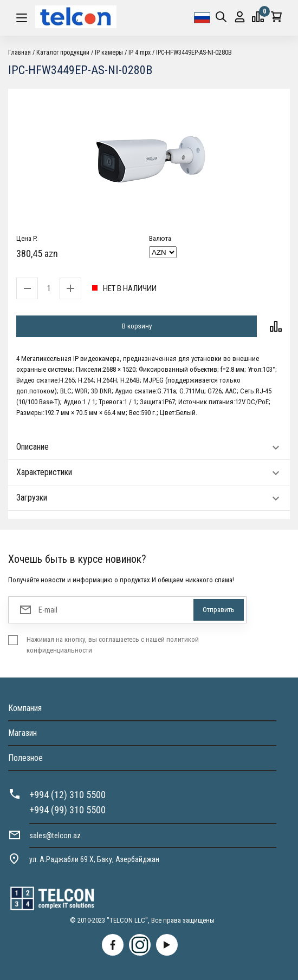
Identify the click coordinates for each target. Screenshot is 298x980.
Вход (240, 17)
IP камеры (109, 52)
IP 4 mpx (140, 52)
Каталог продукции (63, 52)
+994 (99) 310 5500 (67, 810)
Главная (20, 52)
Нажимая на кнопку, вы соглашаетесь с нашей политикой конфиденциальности (113, 645)
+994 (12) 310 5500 (67, 795)
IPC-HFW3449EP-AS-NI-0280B (194, 52)
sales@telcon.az (55, 836)
